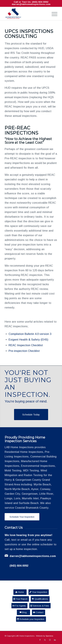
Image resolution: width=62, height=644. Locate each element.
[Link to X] (45, 640)
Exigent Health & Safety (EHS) (28, 340)
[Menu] (53, 14)
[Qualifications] (40, 599)
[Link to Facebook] (40, 640)
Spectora (49, 636)
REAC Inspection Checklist (26, 345)
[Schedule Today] (31, 415)
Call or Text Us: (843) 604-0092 (31, 2)
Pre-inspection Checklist (24, 351)
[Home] (20, 592)
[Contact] (39, 612)
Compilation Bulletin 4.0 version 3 (30, 334)
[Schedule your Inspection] (31, 619)
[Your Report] (21, 599)
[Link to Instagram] (50, 640)
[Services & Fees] (40, 606)
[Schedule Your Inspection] (22, 517)
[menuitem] (53, 14)
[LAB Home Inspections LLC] (26, 14)
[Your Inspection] (39, 592)
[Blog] (23, 612)
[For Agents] (19, 606)
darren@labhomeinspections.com (31, 4)
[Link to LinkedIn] (55, 640)
